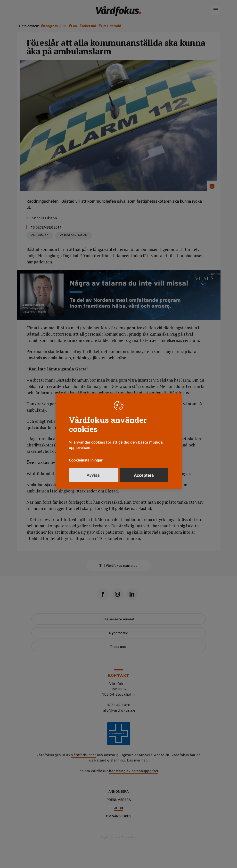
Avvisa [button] (93, 475)
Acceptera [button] (144, 475)
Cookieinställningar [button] (86, 460)
